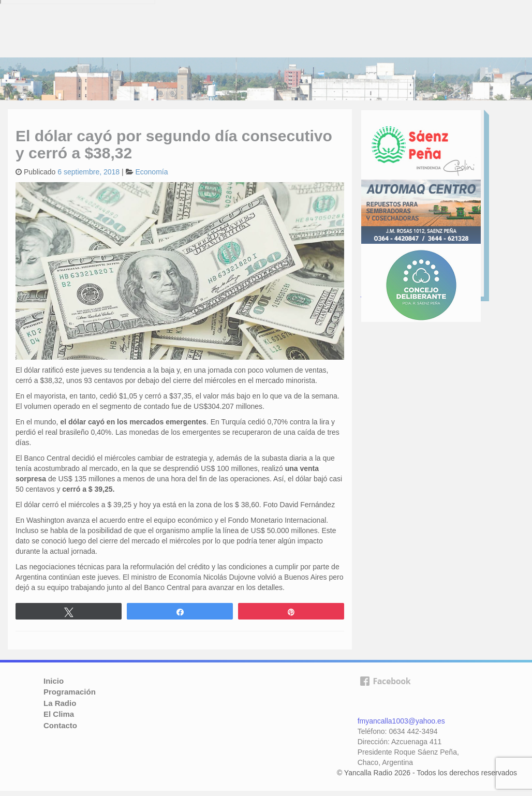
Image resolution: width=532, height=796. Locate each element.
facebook (385, 693)
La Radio (60, 703)
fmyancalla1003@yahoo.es (401, 721)
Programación (70, 692)
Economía (151, 172)
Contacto (60, 725)
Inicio (54, 681)
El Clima (59, 714)
